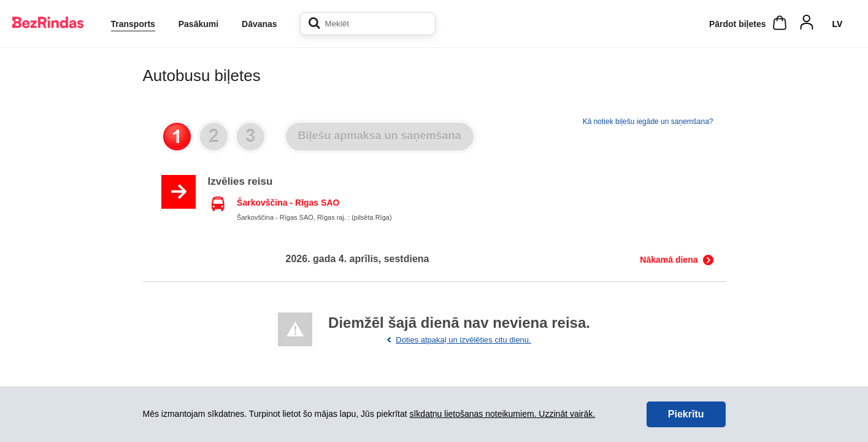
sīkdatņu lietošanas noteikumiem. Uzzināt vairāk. (502, 414)
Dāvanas (259, 24)
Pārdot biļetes (738, 24)
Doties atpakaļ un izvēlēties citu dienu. (463, 340)
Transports (133, 24)
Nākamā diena (669, 260)
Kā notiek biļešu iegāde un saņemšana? (648, 122)
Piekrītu (686, 414)
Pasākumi (198, 24)
